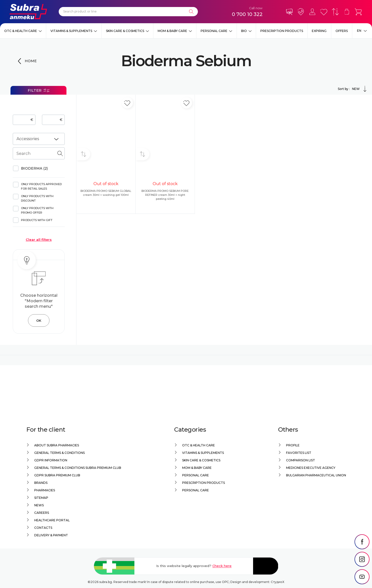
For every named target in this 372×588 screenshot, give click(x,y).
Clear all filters (39, 240)
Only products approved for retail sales (41, 186)
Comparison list (301, 460)
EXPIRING (319, 31)
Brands (41, 483)
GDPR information (51, 460)
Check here (222, 566)
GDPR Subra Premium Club (57, 475)
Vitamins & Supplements (71, 31)
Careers (42, 513)
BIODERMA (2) (34, 168)
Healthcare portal (52, 520)
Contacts (43, 528)
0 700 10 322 (247, 14)
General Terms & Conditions (59, 453)
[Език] (362, 31)
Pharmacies (45, 490)
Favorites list (299, 453)
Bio (244, 31)
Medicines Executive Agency (311, 468)
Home (31, 61)
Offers (342, 31)
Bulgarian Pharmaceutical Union (316, 475)
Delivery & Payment (51, 535)
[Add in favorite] (127, 103)
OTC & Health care (21, 31)
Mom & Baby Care (172, 31)
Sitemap (41, 498)
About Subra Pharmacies (57, 445)
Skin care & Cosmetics (125, 31)
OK (39, 320)
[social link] (362, 542)
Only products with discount (37, 198)
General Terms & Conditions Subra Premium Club (78, 468)
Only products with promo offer (37, 210)
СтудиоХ (278, 582)
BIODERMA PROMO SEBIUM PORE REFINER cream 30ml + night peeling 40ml (165, 195)
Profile (293, 445)
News (39, 505)
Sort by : (353, 89)
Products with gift (37, 220)
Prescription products (282, 31)
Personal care (214, 31)
